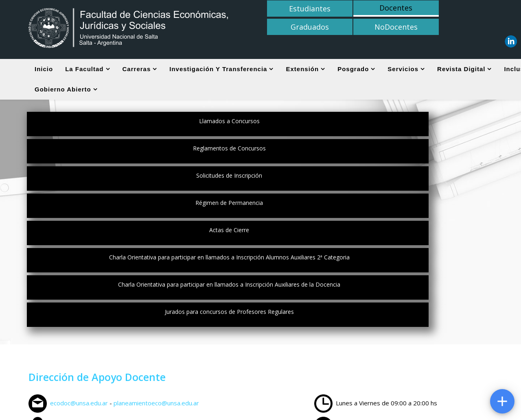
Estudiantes (294, 9)
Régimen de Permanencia (120, 148)
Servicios (403, 69)
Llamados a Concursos (120, 121)
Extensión (302, 69)
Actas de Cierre (309, 148)
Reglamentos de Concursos (309, 121)
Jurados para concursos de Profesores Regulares (309, 175)
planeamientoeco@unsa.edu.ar (156, 267)
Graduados (404, 9)
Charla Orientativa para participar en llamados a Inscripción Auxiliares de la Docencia (120, 179)
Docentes (349, 8)
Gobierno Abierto (63, 89)
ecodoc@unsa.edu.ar (79, 267)
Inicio (44, 69)
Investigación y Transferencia (218, 69)
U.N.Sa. (385, 385)
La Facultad (84, 69)
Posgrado (353, 69)
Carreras (137, 69)
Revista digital (461, 69)
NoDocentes (459, 9)
